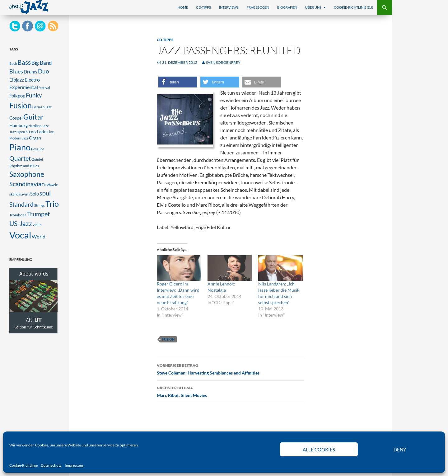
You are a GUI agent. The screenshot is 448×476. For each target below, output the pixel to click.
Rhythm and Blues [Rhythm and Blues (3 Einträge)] (24, 166)
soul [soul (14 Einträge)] (45, 193)
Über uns (313, 7)
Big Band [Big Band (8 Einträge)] (42, 63)
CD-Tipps (203, 7)
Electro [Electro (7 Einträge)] (32, 80)
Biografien (287, 7)
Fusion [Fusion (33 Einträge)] (21, 105)
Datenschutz (51, 465)
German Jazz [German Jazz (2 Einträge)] (42, 107)
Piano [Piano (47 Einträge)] (20, 147)
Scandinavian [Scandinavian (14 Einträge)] (27, 184)
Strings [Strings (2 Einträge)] (40, 205)
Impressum (74, 465)
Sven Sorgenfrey (223, 62)
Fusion (168, 339)
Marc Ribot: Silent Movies (231, 391)
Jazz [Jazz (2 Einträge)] (45, 126)
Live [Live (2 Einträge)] (51, 132)
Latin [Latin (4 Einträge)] (42, 132)
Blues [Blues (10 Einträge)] (16, 71)
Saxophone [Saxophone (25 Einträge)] (27, 174)
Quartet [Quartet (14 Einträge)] (20, 158)
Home (183, 7)
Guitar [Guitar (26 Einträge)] (34, 117)
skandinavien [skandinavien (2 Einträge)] (19, 194)
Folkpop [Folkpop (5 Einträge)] (17, 96)
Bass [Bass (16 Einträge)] (24, 62)
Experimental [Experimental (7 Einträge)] (24, 87)
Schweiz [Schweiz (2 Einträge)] (51, 185)
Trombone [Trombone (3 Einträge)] (18, 215)
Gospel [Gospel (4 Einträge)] (16, 118)
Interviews (229, 7)
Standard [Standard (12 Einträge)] (21, 204)
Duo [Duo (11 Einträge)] (44, 71)
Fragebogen (258, 7)
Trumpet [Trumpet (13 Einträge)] (38, 214)
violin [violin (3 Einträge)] (37, 225)
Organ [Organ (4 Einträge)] (35, 138)
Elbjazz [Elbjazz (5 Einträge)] (17, 80)
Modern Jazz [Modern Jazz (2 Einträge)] (19, 138)
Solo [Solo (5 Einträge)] (35, 194)
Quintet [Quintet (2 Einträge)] (37, 159)
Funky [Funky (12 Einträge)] (34, 95)
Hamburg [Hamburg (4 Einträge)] (19, 125)
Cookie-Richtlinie (23, 465)
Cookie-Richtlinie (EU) (353, 7)
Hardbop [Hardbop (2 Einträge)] (35, 126)
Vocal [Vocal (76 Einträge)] (20, 235)
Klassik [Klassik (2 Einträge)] (31, 132)
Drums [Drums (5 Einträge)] (30, 72)
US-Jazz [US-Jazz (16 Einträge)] (21, 224)
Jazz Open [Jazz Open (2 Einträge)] (17, 132)
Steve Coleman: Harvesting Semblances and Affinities (231, 369)
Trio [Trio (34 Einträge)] (52, 204)
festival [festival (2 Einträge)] (44, 88)
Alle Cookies (319, 450)
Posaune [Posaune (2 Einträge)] (38, 149)
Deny (400, 450)
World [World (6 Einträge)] (39, 237)
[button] (178, 82)
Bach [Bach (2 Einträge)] (13, 63)
